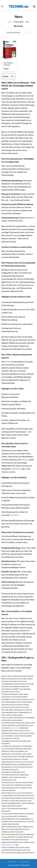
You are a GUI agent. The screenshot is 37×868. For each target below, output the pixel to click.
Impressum (12, 862)
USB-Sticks (16, 469)
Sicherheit (14, 515)
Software (25, 460)
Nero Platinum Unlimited (8, 64)
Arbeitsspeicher (8, 845)
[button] (2, 6)
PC (34, 218)
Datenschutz (24, 862)
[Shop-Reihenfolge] (18, 32)
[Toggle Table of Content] (11, 76)
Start (10, 22)
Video (9, 362)
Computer (15, 728)
